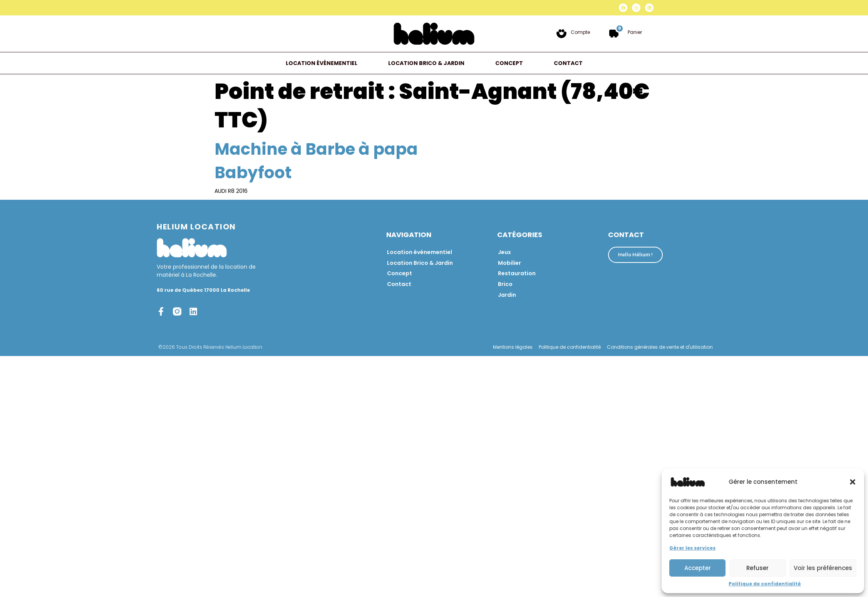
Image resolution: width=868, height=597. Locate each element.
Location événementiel (322, 63)
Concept (509, 63)
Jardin (507, 295)
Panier (635, 32)
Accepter (698, 568)
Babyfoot (253, 173)
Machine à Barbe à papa (316, 149)
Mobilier (509, 263)
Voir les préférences (823, 568)
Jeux (504, 252)
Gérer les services (692, 548)
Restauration (517, 274)
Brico (505, 284)
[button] (853, 482)
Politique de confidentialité (765, 584)
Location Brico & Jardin (426, 63)
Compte (580, 32)
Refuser (757, 568)
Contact (568, 63)
